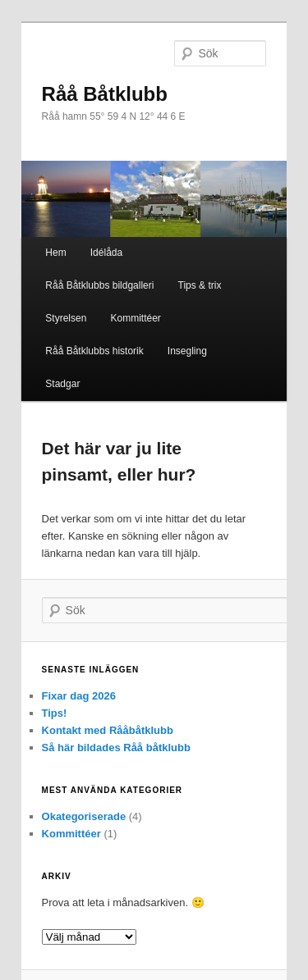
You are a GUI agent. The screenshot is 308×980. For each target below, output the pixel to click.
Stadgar (62, 384)
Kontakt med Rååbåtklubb (108, 730)
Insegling (187, 351)
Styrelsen (66, 318)
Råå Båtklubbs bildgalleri (99, 285)
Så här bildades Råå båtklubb (116, 748)
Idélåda (106, 253)
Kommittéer (135, 318)
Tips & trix (200, 285)
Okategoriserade (84, 816)
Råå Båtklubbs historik (94, 351)
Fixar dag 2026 (79, 696)
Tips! (55, 713)
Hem (55, 253)
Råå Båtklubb (105, 94)
